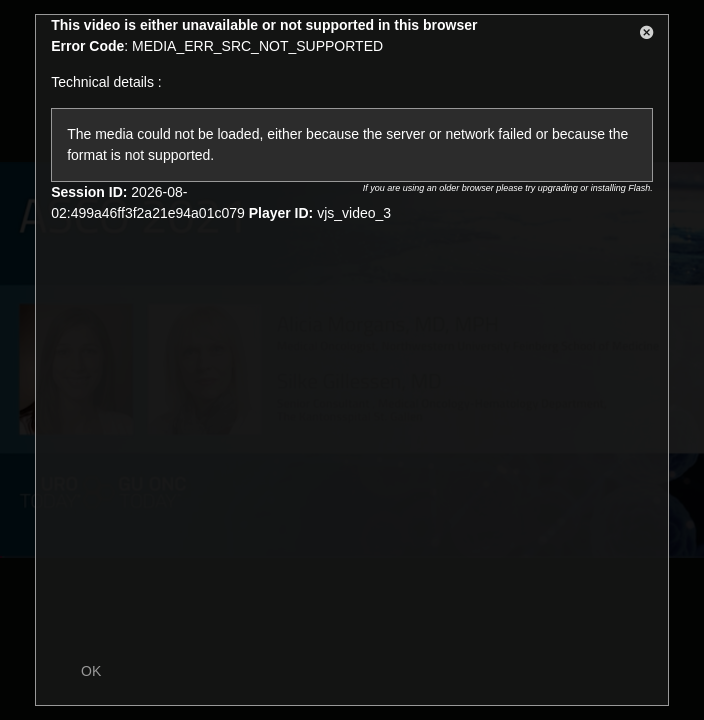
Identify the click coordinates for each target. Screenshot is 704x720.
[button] (647, 36)
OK (91, 671)
